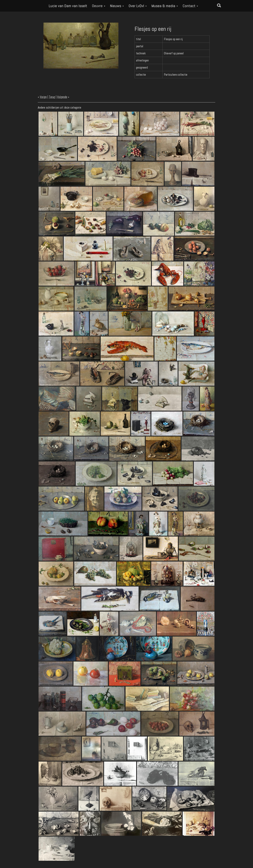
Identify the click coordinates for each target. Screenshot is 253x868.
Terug (52, 97)
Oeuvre (99, 6)
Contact (190, 6)
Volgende (62, 97)
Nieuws (117, 6)
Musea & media (165, 6)
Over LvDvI (138, 6)
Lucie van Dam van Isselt (68, 6)
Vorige (43, 97)
